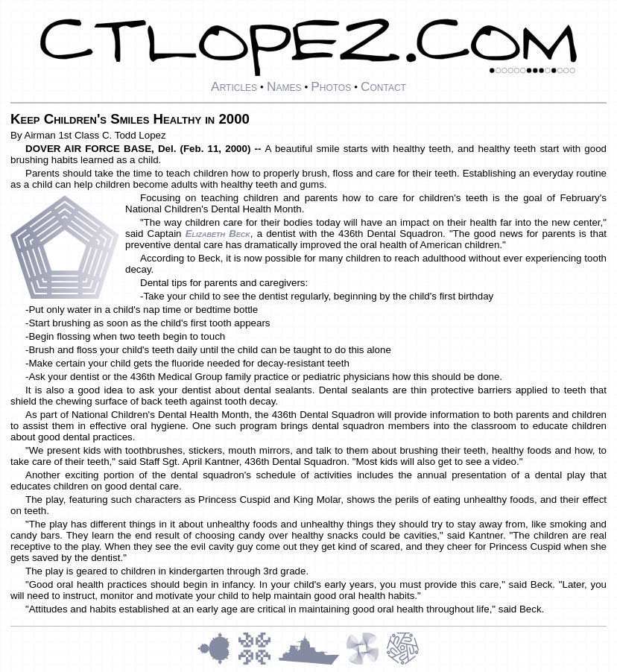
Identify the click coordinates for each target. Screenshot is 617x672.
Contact (383, 86)
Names (284, 86)
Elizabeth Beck (218, 234)
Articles (234, 86)
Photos (331, 86)
